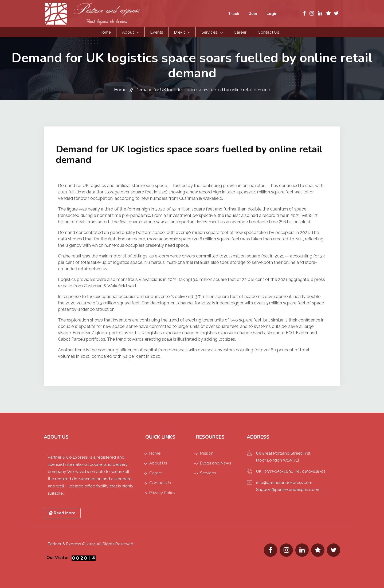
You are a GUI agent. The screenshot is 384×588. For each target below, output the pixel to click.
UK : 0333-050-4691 (274, 471)
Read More (62, 513)
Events (157, 32)
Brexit (179, 32)
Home (105, 32)
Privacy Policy (162, 493)
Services (209, 32)
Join (253, 14)
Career (240, 32)
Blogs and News (215, 463)
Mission (207, 453)
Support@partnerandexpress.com (288, 490)
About (128, 32)
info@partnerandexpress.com (284, 483)
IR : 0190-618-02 (311, 471)
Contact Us (268, 32)
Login (272, 14)
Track (234, 14)
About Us (158, 463)
